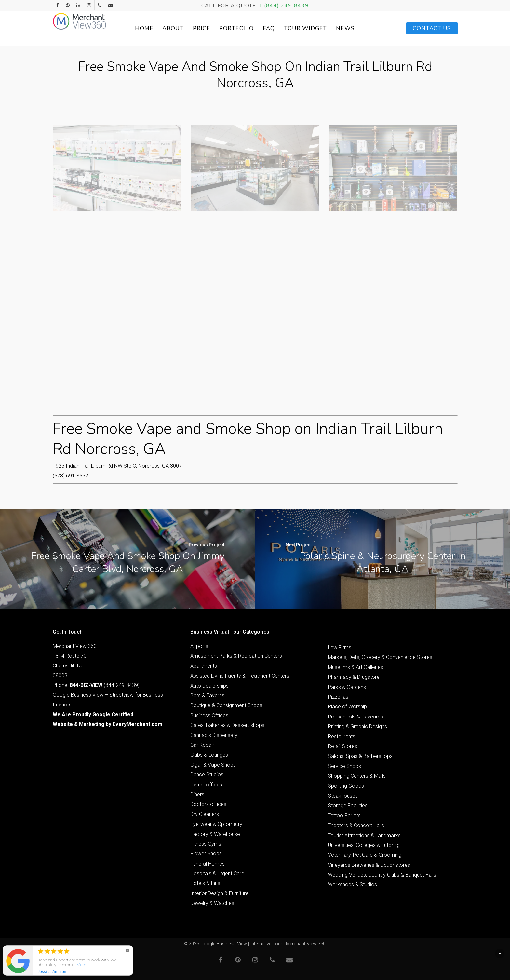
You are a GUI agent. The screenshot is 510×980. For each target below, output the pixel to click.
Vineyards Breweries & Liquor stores (369, 865)
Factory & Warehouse (215, 834)
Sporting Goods (346, 786)
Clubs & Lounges (209, 755)
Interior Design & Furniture (219, 893)
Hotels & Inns (205, 883)
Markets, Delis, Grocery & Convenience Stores (380, 657)
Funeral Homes (208, 864)
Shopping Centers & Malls (357, 776)
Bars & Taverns (207, 696)
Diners (197, 794)
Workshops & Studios (352, 885)
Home (154, 28)
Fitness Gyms (206, 844)
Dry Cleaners (205, 814)
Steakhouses (343, 796)
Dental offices (206, 785)
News (356, 28)
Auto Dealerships (209, 686)
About (183, 28)
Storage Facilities (348, 805)
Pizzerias (338, 697)
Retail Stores (342, 746)
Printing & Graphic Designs (357, 726)
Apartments (204, 666)
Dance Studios (207, 775)
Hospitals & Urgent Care (217, 873)
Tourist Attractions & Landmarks (364, 835)
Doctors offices (208, 804)
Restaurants (342, 737)
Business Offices (209, 715)
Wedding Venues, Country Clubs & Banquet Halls (382, 875)
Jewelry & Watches (212, 903)
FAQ (279, 28)
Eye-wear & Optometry (216, 824)
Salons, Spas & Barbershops (360, 756)
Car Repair (202, 745)
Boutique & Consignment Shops (226, 705)
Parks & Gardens (347, 687)
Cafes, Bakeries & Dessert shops (227, 725)
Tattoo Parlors (344, 816)
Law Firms (340, 647)
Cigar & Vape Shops (213, 765)
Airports (199, 646)
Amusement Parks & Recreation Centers (236, 656)
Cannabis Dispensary (214, 735)
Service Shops (344, 766)
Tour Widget (316, 28)
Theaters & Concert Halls (356, 825)
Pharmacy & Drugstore (354, 677)
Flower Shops (206, 854)
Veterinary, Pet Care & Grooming (365, 855)
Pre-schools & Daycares (356, 717)
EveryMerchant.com (137, 724)
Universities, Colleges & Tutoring (364, 845)
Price (212, 28)
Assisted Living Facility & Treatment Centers (240, 676)
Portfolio (247, 28)
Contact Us (432, 28)
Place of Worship (347, 707)
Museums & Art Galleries (356, 667)
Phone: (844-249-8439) (96, 685)
